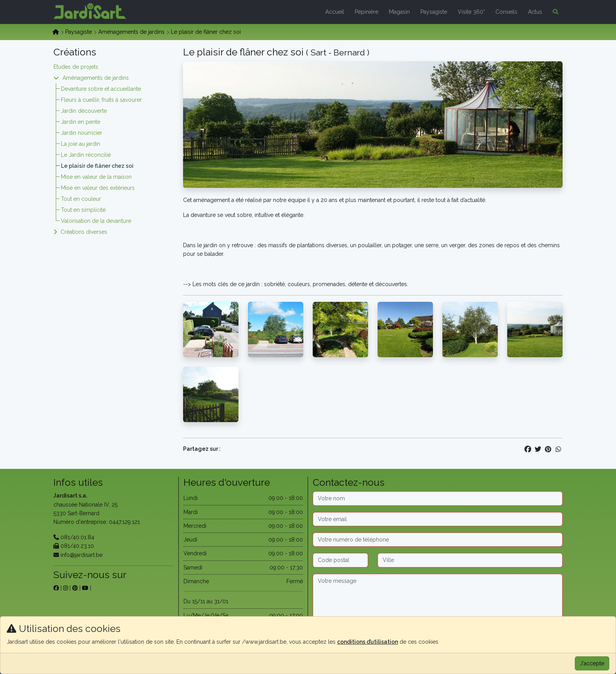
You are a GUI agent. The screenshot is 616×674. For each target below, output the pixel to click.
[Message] (438, 599)
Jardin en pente (81, 122)
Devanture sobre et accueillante (101, 89)
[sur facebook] (56, 588)
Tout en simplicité (83, 210)
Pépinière (367, 12)
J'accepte (592, 663)
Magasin (399, 12)
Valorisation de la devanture (96, 221)
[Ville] (470, 560)
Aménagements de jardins (131, 32)
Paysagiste (434, 12)
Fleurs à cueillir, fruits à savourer (101, 100)
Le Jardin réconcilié (86, 155)
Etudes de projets (76, 67)
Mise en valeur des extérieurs (98, 188)
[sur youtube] (85, 588)
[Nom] (438, 498)
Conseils (506, 12)
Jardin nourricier (82, 133)
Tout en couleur (81, 199)
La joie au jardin (81, 144)
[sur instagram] (66, 588)
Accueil (335, 12)
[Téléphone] (438, 540)
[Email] (438, 519)
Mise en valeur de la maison (96, 177)
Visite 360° (471, 12)
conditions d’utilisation (368, 642)
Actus (535, 12)
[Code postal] (340, 560)
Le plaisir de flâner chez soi (97, 166)
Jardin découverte (84, 111)
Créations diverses (84, 232)
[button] (554, 12)
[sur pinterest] (75, 588)
